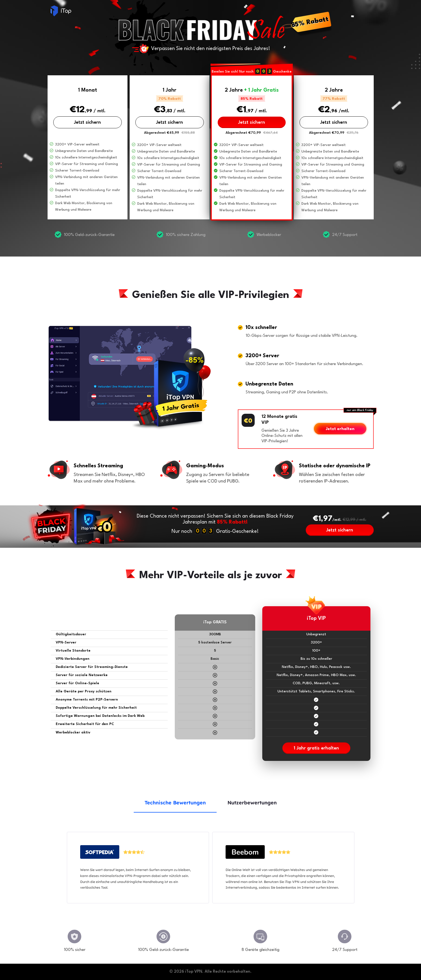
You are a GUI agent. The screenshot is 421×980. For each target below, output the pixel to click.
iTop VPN (61, 11)
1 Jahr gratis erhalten (316, 748)
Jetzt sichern (87, 122)
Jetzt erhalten (340, 429)
